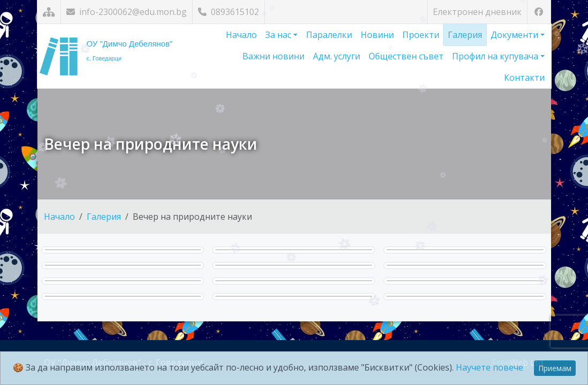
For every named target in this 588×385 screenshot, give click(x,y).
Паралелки (329, 35)
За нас (279, 35)
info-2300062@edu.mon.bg (127, 12)
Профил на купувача (496, 56)
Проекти (421, 35)
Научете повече (490, 367)
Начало (241, 35)
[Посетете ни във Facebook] (539, 12)
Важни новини (273, 56)
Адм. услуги (337, 56)
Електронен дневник (477, 12)
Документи (516, 35)
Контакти (524, 78)
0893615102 (228, 12)
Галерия (465, 35)
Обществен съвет (406, 56)
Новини (377, 35)
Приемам (555, 368)
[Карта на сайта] (49, 12)
